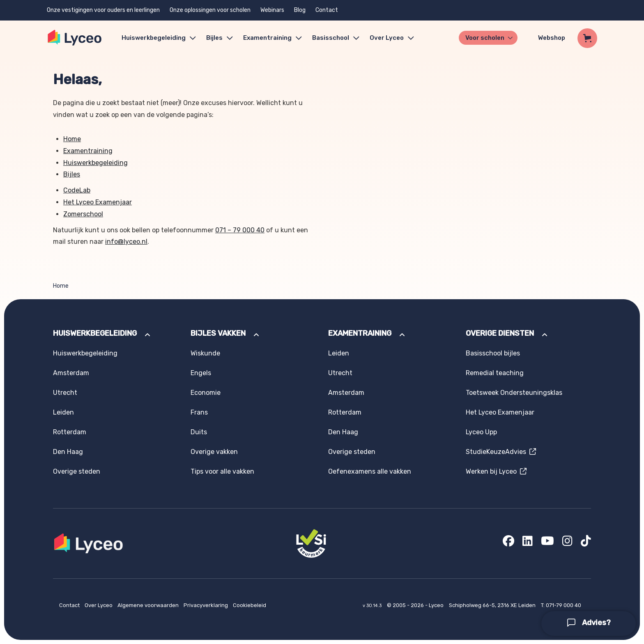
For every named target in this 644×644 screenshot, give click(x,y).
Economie (206, 393)
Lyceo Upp (481, 432)
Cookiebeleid (250, 605)
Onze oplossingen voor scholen (210, 10)
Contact (327, 10)
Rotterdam (70, 432)
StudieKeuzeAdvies (501, 452)
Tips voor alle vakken (222, 471)
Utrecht (65, 393)
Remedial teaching (495, 373)
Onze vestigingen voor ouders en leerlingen (103, 10)
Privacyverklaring (206, 605)
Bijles (214, 38)
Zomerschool (83, 214)
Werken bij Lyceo (496, 471)
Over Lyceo (99, 605)
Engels (201, 373)
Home (72, 139)
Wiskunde (205, 353)
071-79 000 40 (563, 605)
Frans (199, 412)
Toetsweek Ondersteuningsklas (514, 393)
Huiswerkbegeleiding (154, 38)
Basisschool (331, 38)
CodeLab (77, 190)
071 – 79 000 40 (240, 230)
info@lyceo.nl (126, 242)
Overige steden (77, 471)
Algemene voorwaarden (149, 605)
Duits (199, 432)
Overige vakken (214, 452)
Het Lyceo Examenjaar (98, 202)
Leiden (63, 412)
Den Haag (68, 452)
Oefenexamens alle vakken (370, 471)
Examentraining (267, 38)
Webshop (552, 38)
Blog (300, 10)
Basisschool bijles (493, 353)
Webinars (272, 10)
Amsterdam (71, 373)
